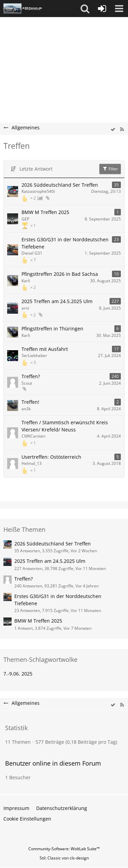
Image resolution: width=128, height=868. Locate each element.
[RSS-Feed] (122, 130)
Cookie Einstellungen (27, 819)
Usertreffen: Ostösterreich (51, 457)
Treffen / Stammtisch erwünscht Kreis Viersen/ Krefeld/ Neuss (65, 426)
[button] (85, 9)
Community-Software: (64, 849)
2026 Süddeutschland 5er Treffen (60, 185)
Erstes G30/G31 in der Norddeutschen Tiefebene (65, 243)
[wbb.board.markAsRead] (113, 130)
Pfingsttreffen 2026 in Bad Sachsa (60, 274)
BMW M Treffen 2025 (45, 212)
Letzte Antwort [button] (36, 169)
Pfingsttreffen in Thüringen (52, 329)
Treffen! (30, 402)
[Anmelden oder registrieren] (102, 9)
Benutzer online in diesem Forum (53, 763)
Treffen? (31, 376)
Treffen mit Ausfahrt (45, 349)
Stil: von (64, 858)
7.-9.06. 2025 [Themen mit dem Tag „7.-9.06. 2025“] (18, 674)
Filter (110, 169)
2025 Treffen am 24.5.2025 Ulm (57, 301)
